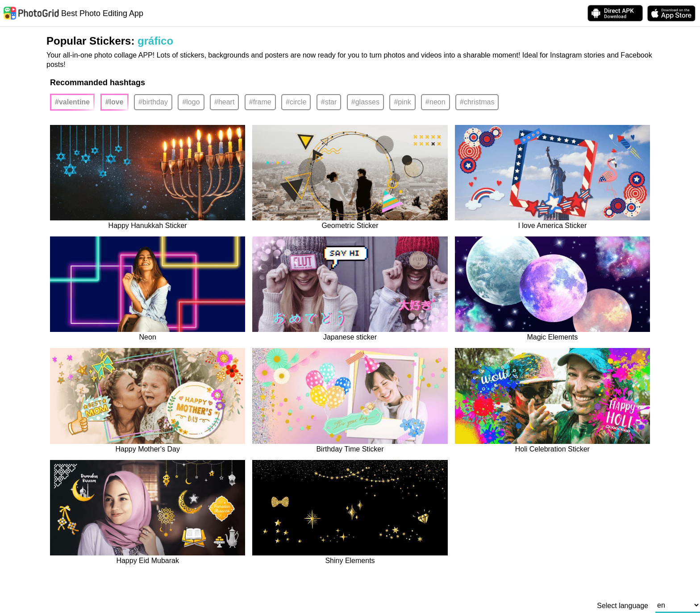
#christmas (477, 102)
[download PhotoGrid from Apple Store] (671, 13)
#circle (296, 102)
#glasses (365, 102)
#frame (260, 102)
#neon (435, 102)
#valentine (72, 102)
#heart (224, 102)
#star (329, 102)
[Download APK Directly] (615, 13)
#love (115, 102)
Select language (623, 606)
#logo (191, 102)
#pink (402, 102)
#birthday (153, 102)
